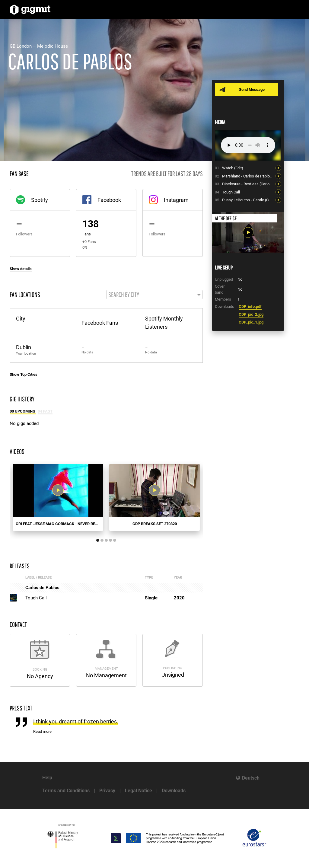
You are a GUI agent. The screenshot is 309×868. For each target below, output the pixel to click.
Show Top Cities (24, 375)
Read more (42, 732)
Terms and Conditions (66, 791)
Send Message (252, 89)
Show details (21, 269)
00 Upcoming (23, 412)
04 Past (45, 412)
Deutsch (251, 778)
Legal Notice (139, 791)
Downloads (174, 791)
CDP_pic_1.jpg (251, 322)
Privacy (107, 791)
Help (47, 778)
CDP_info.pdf (250, 306)
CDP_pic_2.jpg (251, 314)
